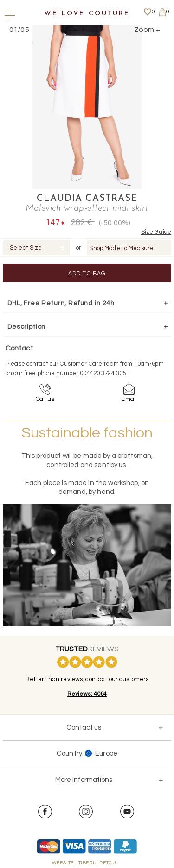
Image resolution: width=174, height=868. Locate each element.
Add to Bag (87, 273)
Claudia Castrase (87, 199)
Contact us (84, 727)
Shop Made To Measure (121, 248)
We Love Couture (87, 14)
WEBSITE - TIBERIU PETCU (84, 863)
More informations (84, 780)
